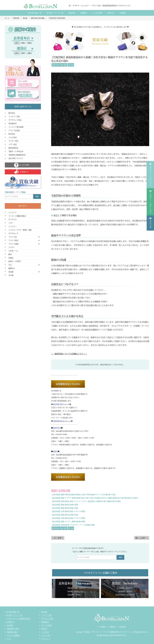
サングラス (13, 219)
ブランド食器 (13, 244)
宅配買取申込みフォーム (62, 421)
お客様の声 (11, 622)
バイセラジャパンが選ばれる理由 (18, 619)
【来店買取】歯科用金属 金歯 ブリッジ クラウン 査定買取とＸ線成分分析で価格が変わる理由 (86, 501)
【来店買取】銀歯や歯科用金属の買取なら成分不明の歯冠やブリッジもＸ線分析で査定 (83, 495)
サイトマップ (46, 639)
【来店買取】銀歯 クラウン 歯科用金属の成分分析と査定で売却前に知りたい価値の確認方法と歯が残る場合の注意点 (95, 498)
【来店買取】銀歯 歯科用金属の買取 (65, 505)
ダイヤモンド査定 (15, 120)
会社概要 (123, 13)
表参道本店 (57, 428)
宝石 (10, 265)
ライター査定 (13, 141)
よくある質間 (97, 13)
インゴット (13, 213)
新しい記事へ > (142, 538)
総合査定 (12, 113)
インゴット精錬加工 (14, 635)
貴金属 (71, 65)
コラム (9, 639)
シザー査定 (13, 144)
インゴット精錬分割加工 (18, 216)
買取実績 (72, 13)
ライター (12, 247)
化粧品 (11, 258)
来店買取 (10, 625)
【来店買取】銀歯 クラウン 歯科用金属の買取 (68, 522)
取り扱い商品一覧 (35, 13)
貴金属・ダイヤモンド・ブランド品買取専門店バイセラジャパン (109, 632)
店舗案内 (84, 13)
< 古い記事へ (58, 538)
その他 (11, 275)
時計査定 (12, 134)
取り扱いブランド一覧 (55, 13)
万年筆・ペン (13, 251)
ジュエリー (13, 226)
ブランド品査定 (14, 130)
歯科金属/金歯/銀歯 (59, 65)
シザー (11, 223)
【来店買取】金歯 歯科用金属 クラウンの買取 (68, 511)
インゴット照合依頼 (16, 127)
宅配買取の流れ (12, 632)
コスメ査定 (13, 137)
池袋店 (55, 451)
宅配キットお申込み (16, 151)
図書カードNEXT (15, 261)
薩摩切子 (12, 268)
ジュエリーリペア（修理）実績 (20, 230)
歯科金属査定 (13, 148)
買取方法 (111, 13)
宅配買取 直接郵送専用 (17, 155)
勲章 (10, 254)
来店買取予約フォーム (61, 404)
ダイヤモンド (13, 233)
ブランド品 (13, 237)
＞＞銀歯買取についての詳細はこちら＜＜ (69, 354)
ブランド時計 (13, 240)
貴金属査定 (13, 123)
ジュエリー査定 (14, 116)
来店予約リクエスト (16, 158)
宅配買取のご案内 (13, 629)
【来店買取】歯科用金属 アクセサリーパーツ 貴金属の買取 (73, 525)
